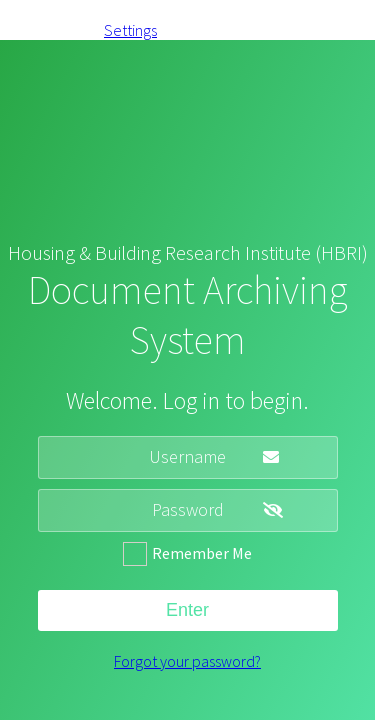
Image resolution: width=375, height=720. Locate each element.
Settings (130, 30)
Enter (187, 610)
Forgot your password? (187, 661)
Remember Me (202, 553)
